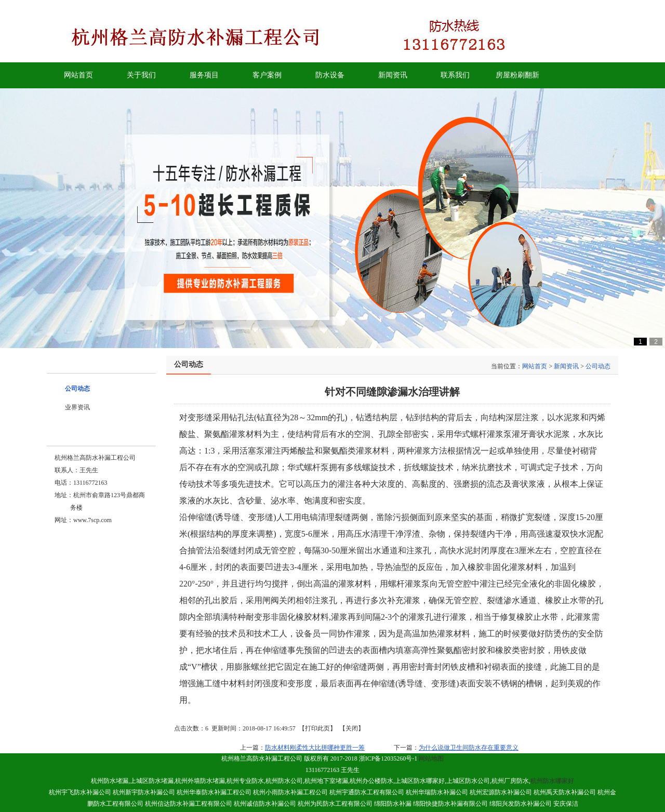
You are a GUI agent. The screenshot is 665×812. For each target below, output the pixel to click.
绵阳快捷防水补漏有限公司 (450, 804)
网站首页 (535, 366)
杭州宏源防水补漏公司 (501, 792)
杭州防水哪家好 (552, 781)
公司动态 (598, 366)
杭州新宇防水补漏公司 (144, 792)
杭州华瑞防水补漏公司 (437, 792)
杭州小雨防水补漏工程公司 (290, 792)
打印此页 (317, 728)
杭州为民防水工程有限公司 (336, 804)
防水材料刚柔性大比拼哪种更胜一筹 (315, 748)
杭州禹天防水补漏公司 (565, 792)
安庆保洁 (566, 804)
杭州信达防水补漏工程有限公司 (189, 804)
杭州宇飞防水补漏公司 (80, 792)
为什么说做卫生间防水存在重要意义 (469, 748)
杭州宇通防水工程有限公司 (367, 792)
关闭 (352, 728)
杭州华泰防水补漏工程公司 (214, 792)
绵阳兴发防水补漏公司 (521, 804)
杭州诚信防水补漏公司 (265, 804)
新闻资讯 (566, 366)
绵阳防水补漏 (393, 804)
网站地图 (431, 758)
